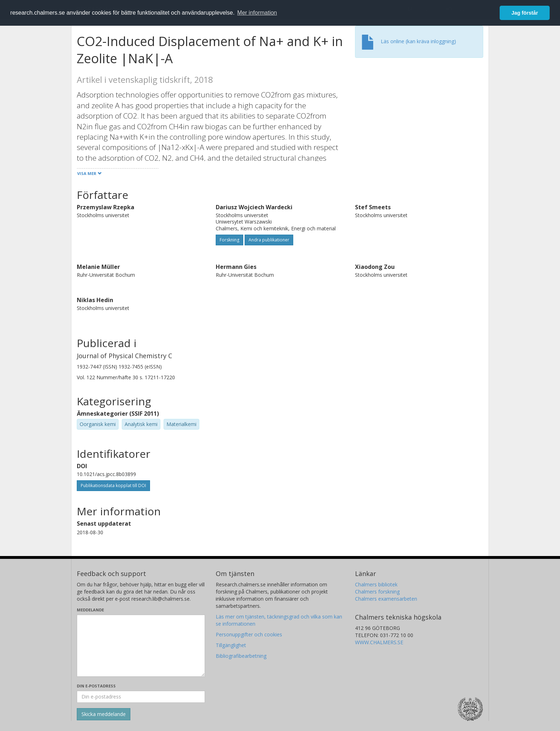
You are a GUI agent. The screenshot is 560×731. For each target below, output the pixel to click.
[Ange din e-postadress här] (141, 697)
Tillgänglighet (231, 645)
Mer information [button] (257, 13)
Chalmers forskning (377, 592)
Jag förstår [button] (525, 13)
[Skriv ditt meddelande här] (141, 646)
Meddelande (90, 610)
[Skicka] (104, 714)
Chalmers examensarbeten (386, 599)
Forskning (229, 240)
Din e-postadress (96, 686)
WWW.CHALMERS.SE (379, 642)
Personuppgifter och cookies (249, 634)
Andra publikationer (269, 240)
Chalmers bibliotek (376, 584)
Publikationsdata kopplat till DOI (113, 485)
